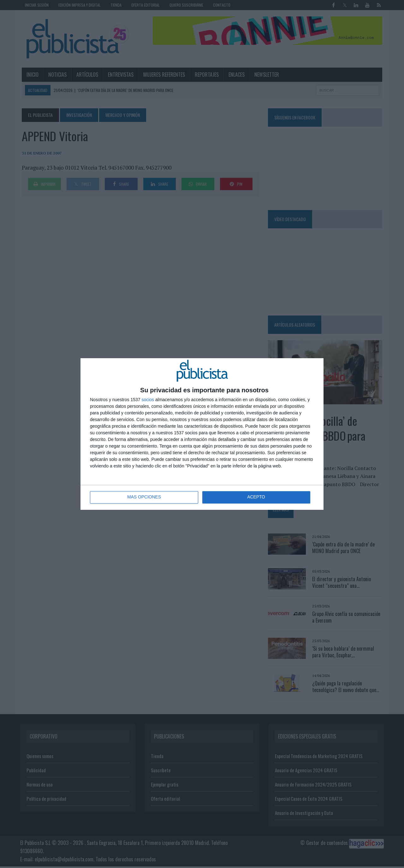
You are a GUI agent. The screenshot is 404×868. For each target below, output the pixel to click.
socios (148, 400)
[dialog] (202, 434)
